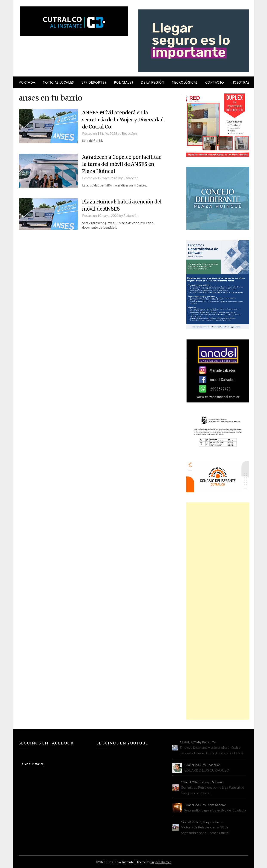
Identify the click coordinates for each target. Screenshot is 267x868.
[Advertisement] (218, 611)
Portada (27, 82)
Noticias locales (58, 82)
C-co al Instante (33, 764)
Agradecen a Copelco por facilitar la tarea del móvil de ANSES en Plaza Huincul (122, 164)
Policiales (124, 82)
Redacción (129, 133)
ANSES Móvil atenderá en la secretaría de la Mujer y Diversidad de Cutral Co (123, 120)
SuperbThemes (161, 862)
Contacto (215, 82)
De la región (153, 82)
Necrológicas (185, 82)
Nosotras (241, 82)
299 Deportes (94, 82)
